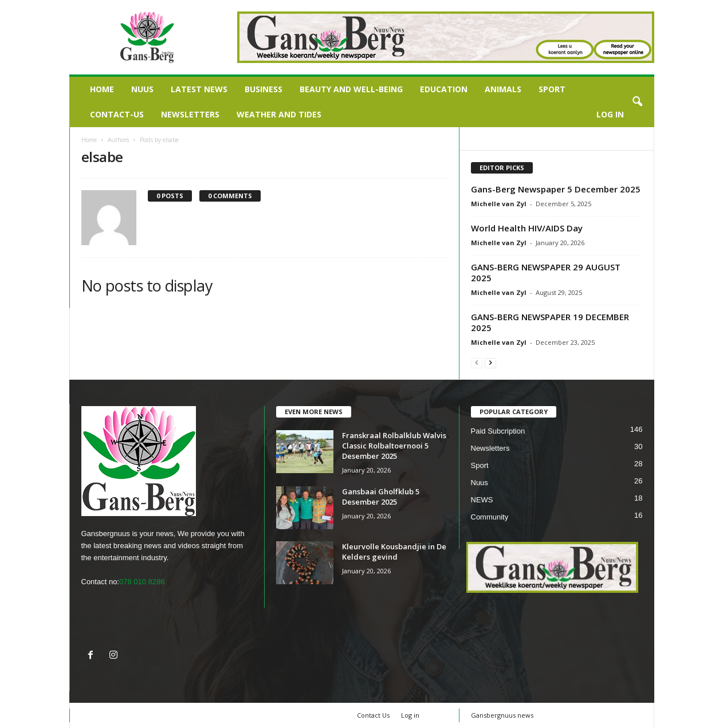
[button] (637, 102)
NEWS (482, 500)
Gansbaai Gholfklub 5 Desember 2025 (381, 497)
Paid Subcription (498, 431)
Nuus (142, 89)
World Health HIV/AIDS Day (527, 228)
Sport (552, 89)
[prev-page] (477, 362)
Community (490, 517)
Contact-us (117, 114)
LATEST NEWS (199, 89)
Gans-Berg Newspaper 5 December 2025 (556, 189)
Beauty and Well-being (351, 89)
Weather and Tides (279, 114)
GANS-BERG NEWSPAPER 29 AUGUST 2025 (546, 272)
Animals (503, 89)
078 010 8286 (142, 582)
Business (264, 89)
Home (102, 89)
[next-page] (490, 362)
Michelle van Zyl (499, 204)
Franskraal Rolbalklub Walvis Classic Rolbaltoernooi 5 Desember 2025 (394, 446)
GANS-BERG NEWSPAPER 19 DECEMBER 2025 (550, 322)
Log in (610, 114)
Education (444, 89)
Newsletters (190, 114)
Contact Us (373, 715)
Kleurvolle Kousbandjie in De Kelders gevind (394, 552)
